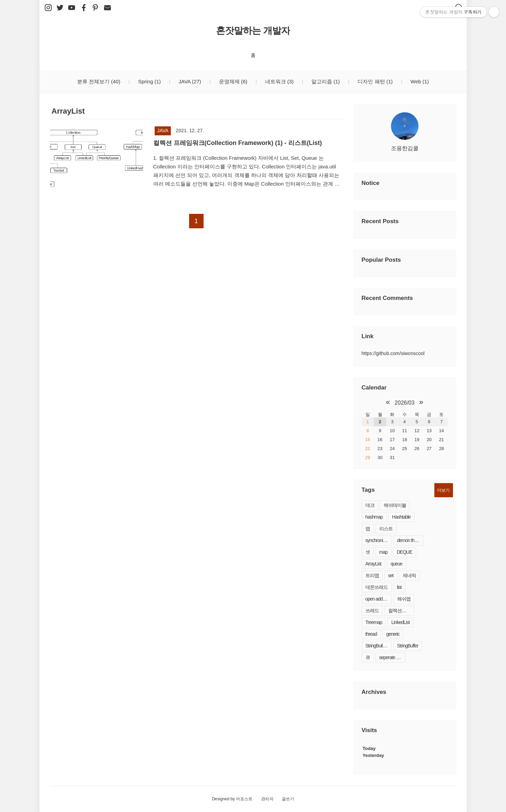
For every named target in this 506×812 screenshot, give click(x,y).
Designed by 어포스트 (232, 799)
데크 (370, 505)
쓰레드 (372, 611)
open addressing (379, 599)
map (383, 552)
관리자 (267, 799)
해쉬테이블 (395, 505)
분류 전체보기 (99, 81)
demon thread (410, 540)
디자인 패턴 (374, 81)
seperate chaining (392, 657)
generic (393, 634)
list (399, 587)
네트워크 (279, 81)
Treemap (374, 622)
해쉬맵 (404, 599)
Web (419, 81)
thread (371, 634)
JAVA (189, 81)
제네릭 (409, 575)
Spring (149, 81)
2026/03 (405, 403)
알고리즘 (325, 81)
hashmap (374, 517)
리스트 (386, 529)
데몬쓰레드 (377, 587)
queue (396, 564)
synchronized (378, 540)
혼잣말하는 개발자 (253, 31)
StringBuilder (377, 646)
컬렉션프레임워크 (401, 611)
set (391, 575)
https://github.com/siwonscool (393, 353)
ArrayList (373, 564)
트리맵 (372, 575)
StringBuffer (408, 646)
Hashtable (401, 517)
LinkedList (400, 622)
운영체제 (232, 81)
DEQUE (405, 552)
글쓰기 (288, 799)
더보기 (443, 490)
